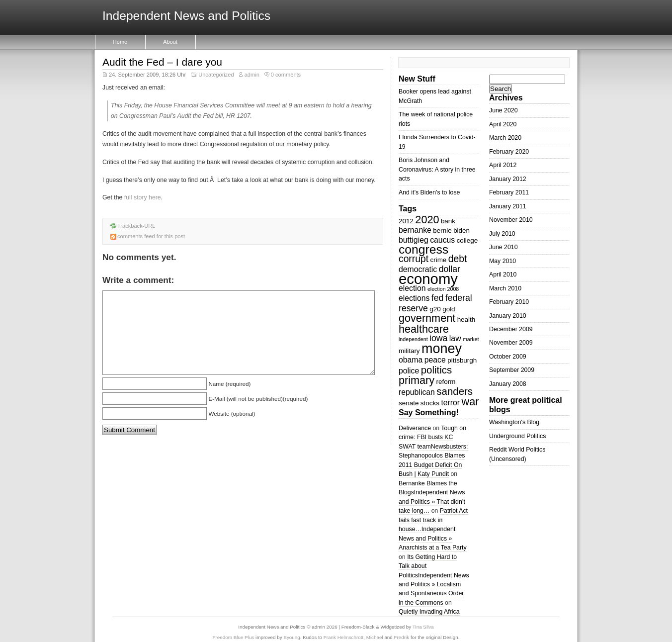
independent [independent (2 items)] (413, 339)
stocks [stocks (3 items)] (430, 403)
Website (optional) (232, 413)
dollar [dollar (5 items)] (450, 269)
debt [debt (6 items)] (458, 259)
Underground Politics (517, 436)
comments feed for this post (151, 236)
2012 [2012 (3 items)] (406, 221)
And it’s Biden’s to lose (429, 192)
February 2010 (509, 302)
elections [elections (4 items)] (414, 298)
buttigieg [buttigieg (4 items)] (414, 240)
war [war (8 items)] (470, 402)
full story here (143, 197)
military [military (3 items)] (409, 351)
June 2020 (504, 110)
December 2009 (511, 329)
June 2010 (504, 247)
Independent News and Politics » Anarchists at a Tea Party (433, 538)
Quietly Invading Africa (429, 612)
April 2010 (503, 275)
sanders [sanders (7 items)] (455, 391)
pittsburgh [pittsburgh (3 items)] (462, 360)
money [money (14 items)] (442, 349)
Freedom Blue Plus (234, 637)
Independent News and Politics (186, 16)
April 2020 (503, 124)
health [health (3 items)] (466, 320)
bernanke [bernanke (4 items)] (415, 230)
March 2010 (505, 288)
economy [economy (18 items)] (428, 279)
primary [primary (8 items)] (417, 380)
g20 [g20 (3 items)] (435, 309)
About (170, 42)
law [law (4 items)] (455, 338)
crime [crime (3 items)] (438, 260)
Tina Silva (423, 627)
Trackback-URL (136, 226)
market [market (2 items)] (471, 339)
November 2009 (511, 343)
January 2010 (508, 316)
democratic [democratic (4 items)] (418, 269)
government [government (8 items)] (427, 318)
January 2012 (508, 179)
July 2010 (502, 234)
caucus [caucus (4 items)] (442, 240)
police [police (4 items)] (409, 371)
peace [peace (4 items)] (435, 360)
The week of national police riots (436, 119)
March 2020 (505, 138)
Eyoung (292, 637)
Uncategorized (216, 75)
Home (120, 42)
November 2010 (511, 220)
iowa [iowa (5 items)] (438, 338)
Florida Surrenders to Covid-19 (437, 142)
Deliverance (415, 428)
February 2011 (509, 192)
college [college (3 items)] (467, 240)
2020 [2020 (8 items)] (427, 220)
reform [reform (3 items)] (446, 382)
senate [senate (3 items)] (409, 403)
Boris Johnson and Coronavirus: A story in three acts (437, 169)
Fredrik (402, 637)
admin (252, 75)
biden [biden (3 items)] (462, 230)
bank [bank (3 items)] (448, 221)
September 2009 (512, 370)
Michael (375, 637)
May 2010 (503, 261)
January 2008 (508, 384)
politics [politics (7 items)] (437, 370)
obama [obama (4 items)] (411, 360)
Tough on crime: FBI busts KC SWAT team (432, 437)
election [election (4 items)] (412, 288)
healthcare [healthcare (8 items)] (424, 329)
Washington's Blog (514, 422)
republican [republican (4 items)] (417, 392)
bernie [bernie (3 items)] (442, 230)
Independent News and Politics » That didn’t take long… (432, 502)
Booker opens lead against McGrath (435, 96)
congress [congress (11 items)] (423, 249)
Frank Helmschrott (343, 637)
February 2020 (509, 152)
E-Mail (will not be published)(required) (258, 399)
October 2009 (508, 357)
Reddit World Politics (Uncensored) (517, 454)
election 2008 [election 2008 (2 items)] (443, 289)
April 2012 (503, 165)
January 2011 (508, 206)
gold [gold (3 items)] (449, 309)
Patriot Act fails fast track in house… (433, 520)
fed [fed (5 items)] (438, 298)
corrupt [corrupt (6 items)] (414, 259)
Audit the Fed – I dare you (162, 62)
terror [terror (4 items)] (450, 403)
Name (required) (229, 384)
